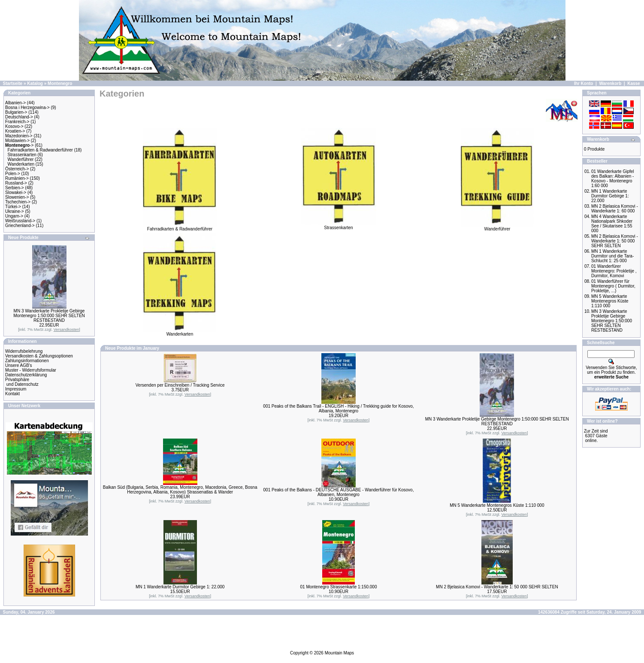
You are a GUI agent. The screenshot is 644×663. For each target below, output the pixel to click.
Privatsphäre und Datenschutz (22, 382)
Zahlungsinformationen (27, 361)
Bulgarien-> (16, 112)
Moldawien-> (17, 141)
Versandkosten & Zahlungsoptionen (39, 356)
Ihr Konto (584, 83)
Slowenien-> (17, 197)
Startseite (13, 83)
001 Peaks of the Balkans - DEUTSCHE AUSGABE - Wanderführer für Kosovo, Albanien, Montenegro (339, 492)
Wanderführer (21, 159)
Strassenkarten (22, 155)
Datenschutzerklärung (26, 375)
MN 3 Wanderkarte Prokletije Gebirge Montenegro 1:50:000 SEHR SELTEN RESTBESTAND (49, 316)
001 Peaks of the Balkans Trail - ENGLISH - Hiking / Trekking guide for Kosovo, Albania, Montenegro (338, 409)
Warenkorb (610, 83)
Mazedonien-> (19, 136)
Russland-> (16, 183)
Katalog (35, 83)
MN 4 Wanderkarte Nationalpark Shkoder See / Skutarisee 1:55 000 (612, 224)
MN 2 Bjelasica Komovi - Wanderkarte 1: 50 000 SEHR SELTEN (497, 587)
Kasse (633, 83)
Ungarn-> (14, 216)
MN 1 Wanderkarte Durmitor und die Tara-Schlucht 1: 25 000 (612, 256)
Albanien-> (15, 103)
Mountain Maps (339, 653)
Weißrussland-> (20, 221)
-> (19, 145)
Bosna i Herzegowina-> (27, 107)
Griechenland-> (20, 226)
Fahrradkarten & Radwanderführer (40, 150)
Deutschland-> (19, 117)
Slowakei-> (16, 192)
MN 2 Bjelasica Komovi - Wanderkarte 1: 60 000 (615, 209)
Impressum (16, 389)
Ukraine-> (15, 211)
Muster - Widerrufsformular (31, 370)
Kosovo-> (14, 126)
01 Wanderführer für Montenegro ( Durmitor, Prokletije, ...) (613, 286)
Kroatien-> (15, 131)
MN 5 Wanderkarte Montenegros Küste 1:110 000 (497, 505)
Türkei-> (13, 207)
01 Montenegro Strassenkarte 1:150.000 (338, 587)
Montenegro (60, 83)
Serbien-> (15, 188)
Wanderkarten (21, 164)
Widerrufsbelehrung (24, 351)
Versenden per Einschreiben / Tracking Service (180, 385)
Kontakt (12, 394)
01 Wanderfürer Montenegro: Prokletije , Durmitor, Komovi (614, 271)
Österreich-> (17, 169)
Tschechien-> (18, 202)
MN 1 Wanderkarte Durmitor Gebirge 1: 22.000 (180, 587)
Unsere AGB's (19, 365)
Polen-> (13, 174)
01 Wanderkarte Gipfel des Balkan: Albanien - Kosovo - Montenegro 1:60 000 (613, 179)
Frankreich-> (17, 122)
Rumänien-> (17, 178)
